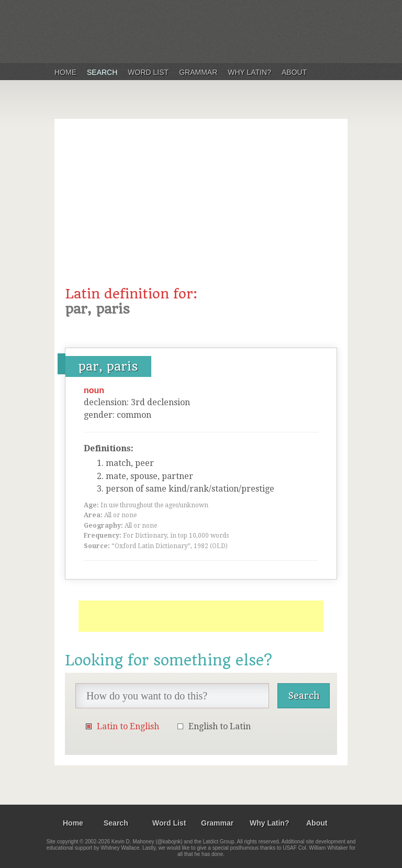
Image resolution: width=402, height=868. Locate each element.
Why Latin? (249, 72)
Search (102, 72)
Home (65, 72)
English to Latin (220, 726)
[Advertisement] (201, 208)
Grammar (198, 72)
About (294, 72)
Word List (148, 72)
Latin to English (128, 726)
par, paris (108, 366)
